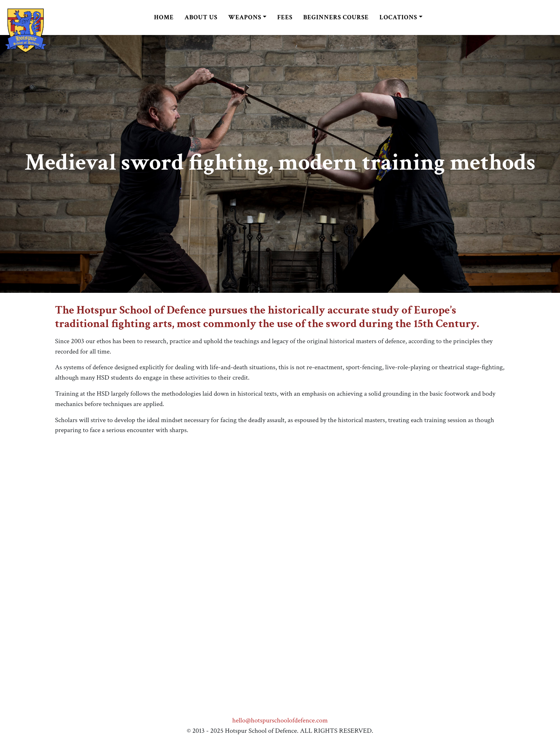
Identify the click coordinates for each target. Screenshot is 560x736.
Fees (285, 17)
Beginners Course (336, 17)
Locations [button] (399, 17)
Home (164, 17)
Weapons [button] (245, 17)
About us (201, 17)
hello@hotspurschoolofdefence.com (280, 720)
